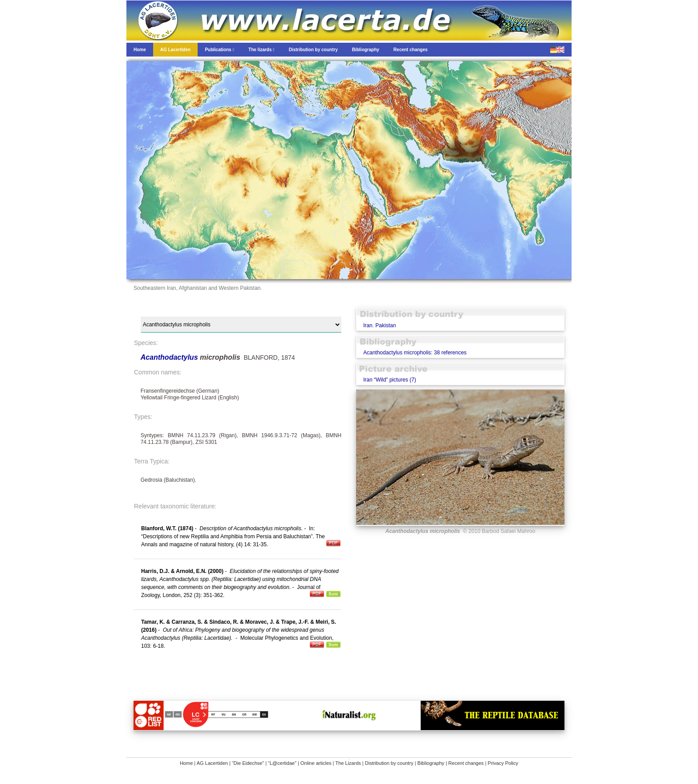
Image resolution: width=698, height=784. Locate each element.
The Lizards (348, 763)
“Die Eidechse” (248, 763)
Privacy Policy (503, 763)
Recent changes (466, 763)
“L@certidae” (282, 763)
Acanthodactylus (170, 357)
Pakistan (386, 325)
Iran (368, 325)
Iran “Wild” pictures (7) (390, 380)
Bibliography (431, 763)
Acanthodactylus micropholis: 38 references (415, 353)
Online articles (316, 763)
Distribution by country (389, 763)
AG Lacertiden (212, 763)
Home (186, 763)
